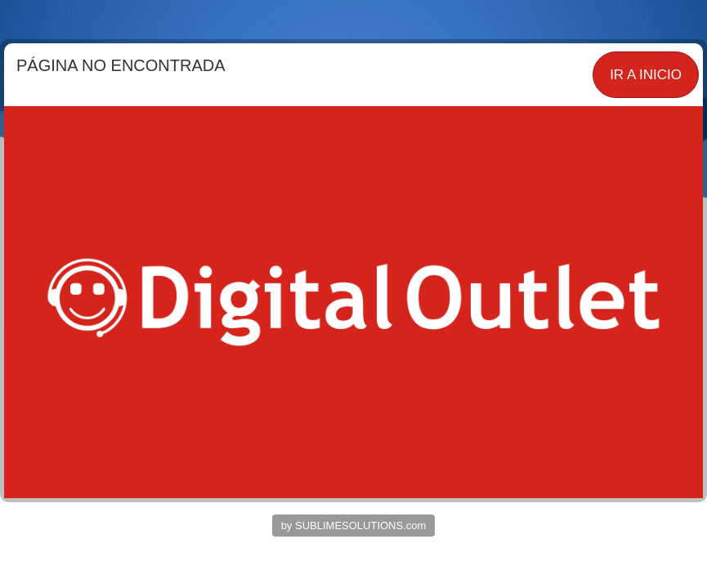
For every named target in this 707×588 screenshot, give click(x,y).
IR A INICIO (646, 75)
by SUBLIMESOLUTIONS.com (354, 526)
